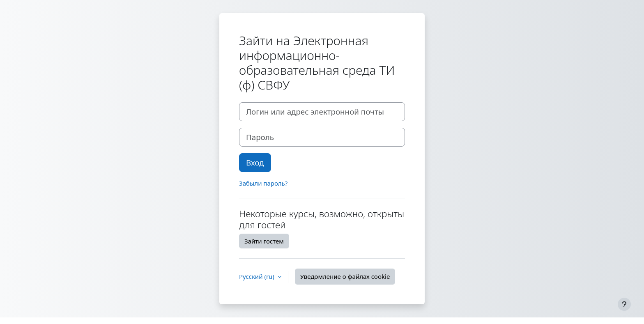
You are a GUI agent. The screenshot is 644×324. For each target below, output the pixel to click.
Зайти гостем (264, 241)
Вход (255, 162)
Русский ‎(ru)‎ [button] (258, 276)
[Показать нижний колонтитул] (624, 304)
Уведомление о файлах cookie (345, 276)
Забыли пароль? (263, 183)
